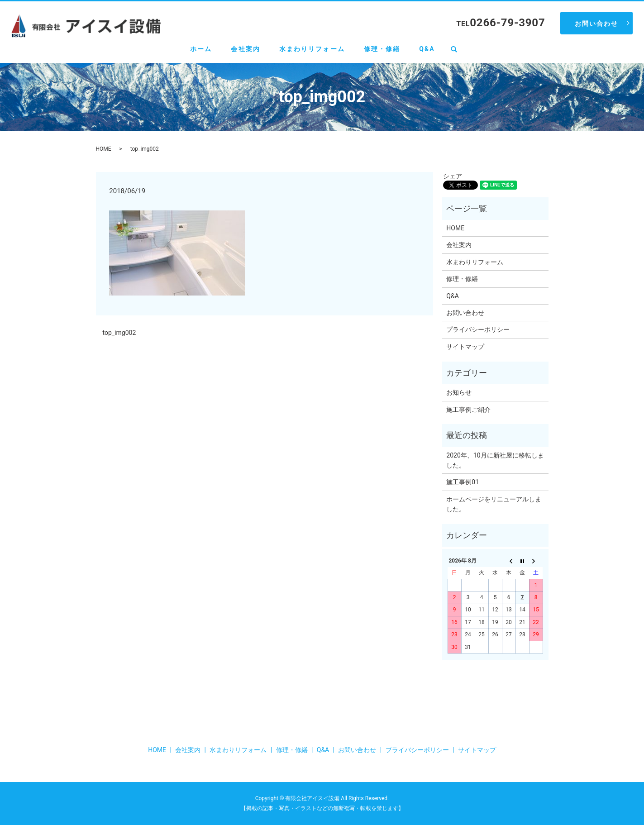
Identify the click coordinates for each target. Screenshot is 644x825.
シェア (453, 176)
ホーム (201, 49)
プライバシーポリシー (478, 329)
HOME (104, 149)
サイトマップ (465, 347)
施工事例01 (463, 482)
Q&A (427, 49)
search (459, 49)
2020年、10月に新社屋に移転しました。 (495, 460)
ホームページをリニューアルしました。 (494, 504)
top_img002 (119, 333)
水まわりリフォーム (312, 49)
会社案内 (245, 49)
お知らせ (459, 392)
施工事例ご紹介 (468, 410)
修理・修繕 (382, 49)
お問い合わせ (597, 24)
